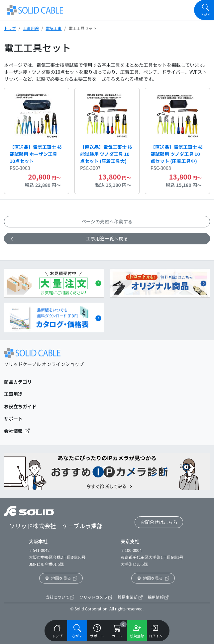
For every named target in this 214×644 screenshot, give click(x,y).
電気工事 (53, 28)
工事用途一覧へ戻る (69, 239)
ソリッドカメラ (96, 597)
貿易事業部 (130, 597)
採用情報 (158, 597)
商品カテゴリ (18, 382)
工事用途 (31, 28)
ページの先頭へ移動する (107, 221)
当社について (60, 597)
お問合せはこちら (159, 522)
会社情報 (17, 431)
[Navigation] (204, 10)
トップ (10, 28)
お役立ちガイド (20, 406)
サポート (13, 419)
